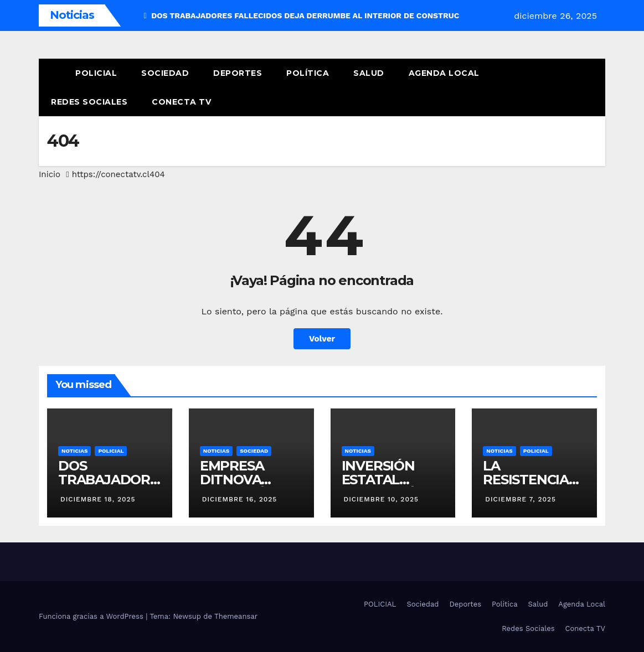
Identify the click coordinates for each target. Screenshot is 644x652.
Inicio (50, 174)
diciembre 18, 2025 (98, 499)
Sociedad (165, 73)
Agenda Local (444, 73)
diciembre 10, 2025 (381, 499)
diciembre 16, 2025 (240, 499)
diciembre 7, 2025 (521, 499)
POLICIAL (96, 73)
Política (308, 73)
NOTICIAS (74, 451)
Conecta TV (181, 102)
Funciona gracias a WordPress (92, 616)
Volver (322, 339)
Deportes (238, 73)
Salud (369, 73)
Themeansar (236, 616)
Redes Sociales (89, 102)
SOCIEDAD (254, 451)
